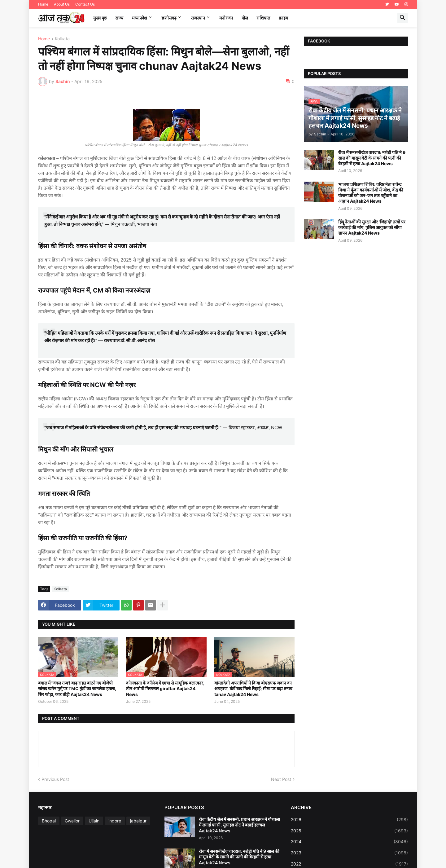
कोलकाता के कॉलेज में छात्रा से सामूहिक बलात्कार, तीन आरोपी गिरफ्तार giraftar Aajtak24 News (165, 688)
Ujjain (94, 821)
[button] (403, 18)
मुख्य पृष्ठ (100, 18)
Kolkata (62, 39)
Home (43, 4)
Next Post (281, 779)
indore (115, 821)
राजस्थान (198, 18)
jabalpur (138, 821)
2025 (349, 831)
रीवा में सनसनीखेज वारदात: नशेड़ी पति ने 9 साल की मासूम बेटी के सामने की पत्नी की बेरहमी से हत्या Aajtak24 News (372, 158)
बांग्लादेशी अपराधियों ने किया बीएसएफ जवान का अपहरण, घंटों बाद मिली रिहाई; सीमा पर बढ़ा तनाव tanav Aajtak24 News (253, 688)
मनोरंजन (226, 18)
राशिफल (263, 18)
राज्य (119, 18)
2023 (349, 853)
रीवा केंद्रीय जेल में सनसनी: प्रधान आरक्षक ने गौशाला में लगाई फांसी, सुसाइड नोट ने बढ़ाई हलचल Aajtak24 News (239, 825)
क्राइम (283, 18)
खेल (245, 18)
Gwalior (72, 821)
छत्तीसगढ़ (169, 18)
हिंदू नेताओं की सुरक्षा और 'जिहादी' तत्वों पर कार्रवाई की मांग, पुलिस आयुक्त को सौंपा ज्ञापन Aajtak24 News (372, 227)
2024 (349, 842)
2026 (349, 820)
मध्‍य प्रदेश (140, 18)
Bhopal (49, 821)
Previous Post (55, 779)
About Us (62, 4)
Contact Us (85, 4)
